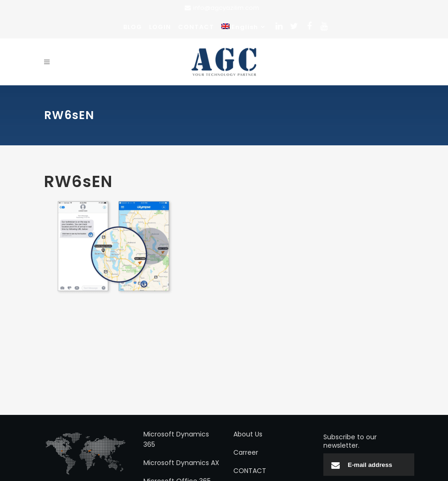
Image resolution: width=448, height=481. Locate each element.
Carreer (246, 452)
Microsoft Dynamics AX (181, 463)
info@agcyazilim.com (226, 8)
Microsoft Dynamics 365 (176, 439)
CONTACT (196, 27)
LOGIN (160, 27)
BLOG (133, 27)
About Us (248, 434)
